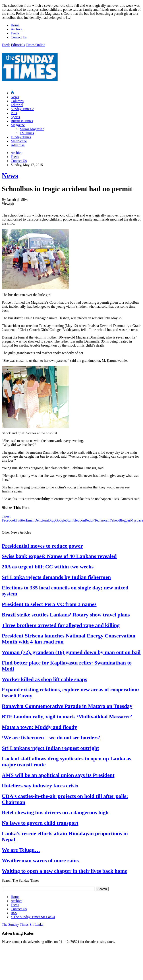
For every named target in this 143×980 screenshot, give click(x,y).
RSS (14, 913)
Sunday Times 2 (22, 109)
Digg (52, 520)
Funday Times (21, 137)
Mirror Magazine (32, 129)
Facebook (9, 520)
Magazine (18, 125)
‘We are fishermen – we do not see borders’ (51, 738)
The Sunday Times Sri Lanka (33, 917)
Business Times (22, 121)
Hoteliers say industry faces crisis (40, 786)
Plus (14, 113)
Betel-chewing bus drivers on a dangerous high (55, 812)
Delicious (41, 520)
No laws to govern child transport (40, 823)
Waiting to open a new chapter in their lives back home (64, 871)
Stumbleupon (75, 520)
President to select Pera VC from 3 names (49, 604)
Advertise (18, 145)
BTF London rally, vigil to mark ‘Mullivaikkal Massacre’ (67, 717)
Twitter (21, 520)
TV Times (27, 133)
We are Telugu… (21, 850)
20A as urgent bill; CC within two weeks (48, 567)
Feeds (15, 33)
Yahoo (114, 520)
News (15, 97)
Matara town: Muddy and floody (39, 727)
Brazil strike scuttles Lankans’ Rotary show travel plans (66, 615)
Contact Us (19, 37)
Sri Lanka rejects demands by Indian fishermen (56, 577)
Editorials (18, 45)
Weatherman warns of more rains (40, 860)
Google (61, 520)
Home (15, 25)
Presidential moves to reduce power (42, 546)
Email (30, 520)
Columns (17, 101)
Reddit (90, 520)
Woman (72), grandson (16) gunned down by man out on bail (71, 652)
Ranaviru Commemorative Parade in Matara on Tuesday (67, 706)
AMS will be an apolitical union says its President (58, 775)
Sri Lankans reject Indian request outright (50, 748)
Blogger (124, 520)
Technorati (102, 520)
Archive (17, 29)
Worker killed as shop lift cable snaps (44, 679)
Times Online (35, 45)
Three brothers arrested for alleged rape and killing (61, 625)
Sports (15, 117)
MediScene (19, 141)
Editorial (17, 105)
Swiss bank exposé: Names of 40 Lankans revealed (59, 556)
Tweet (6, 516)
